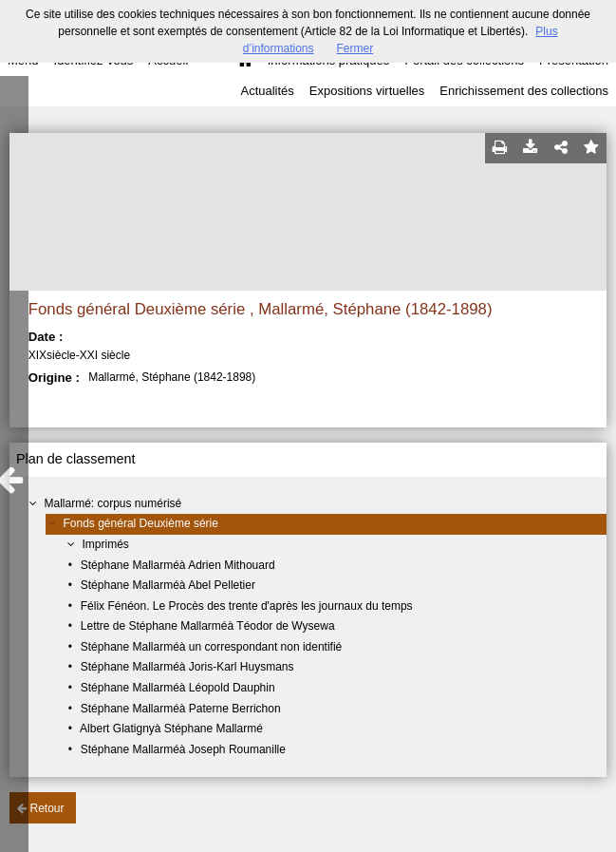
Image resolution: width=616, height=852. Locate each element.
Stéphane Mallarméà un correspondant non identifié (212, 647)
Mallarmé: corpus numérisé (113, 503)
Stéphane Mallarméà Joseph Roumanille (183, 749)
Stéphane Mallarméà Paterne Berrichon (181, 709)
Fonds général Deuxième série (141, 523)
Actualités (267, 91)
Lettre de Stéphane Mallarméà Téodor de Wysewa (208, 626)
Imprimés (106, 544)
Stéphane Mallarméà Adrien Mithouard (178, 565)
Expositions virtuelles (367, 91)
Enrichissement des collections (524, 91)
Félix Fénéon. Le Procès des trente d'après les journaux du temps (247, 606)
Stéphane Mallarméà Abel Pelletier (168, 585)
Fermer (355, 48)
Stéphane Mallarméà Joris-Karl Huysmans (187, 667)
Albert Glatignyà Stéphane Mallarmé (171, 729)
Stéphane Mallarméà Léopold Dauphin (178, 688)
